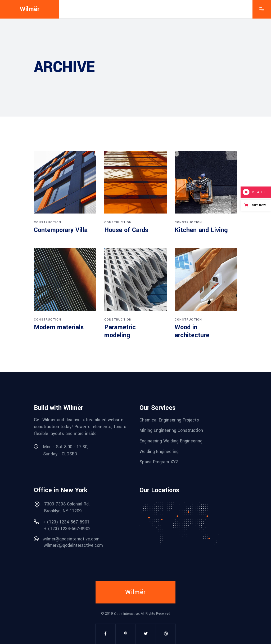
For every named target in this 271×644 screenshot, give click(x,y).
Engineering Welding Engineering (171, 441)
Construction (48, 222)
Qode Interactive (127, 614)
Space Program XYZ (159, 462)
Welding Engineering (159, 451)
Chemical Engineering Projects (169, 420)
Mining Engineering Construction (171, 430)
